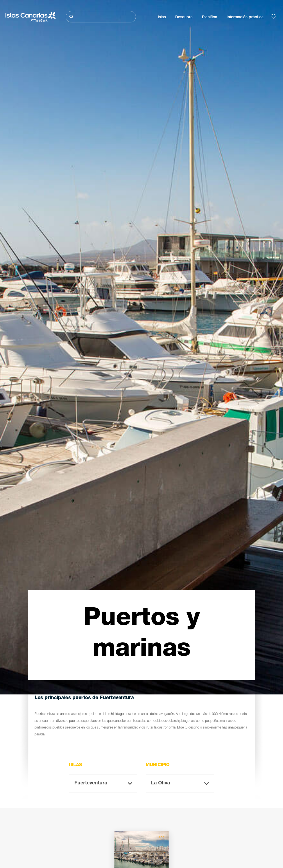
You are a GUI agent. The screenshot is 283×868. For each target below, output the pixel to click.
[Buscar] (101, 17)
